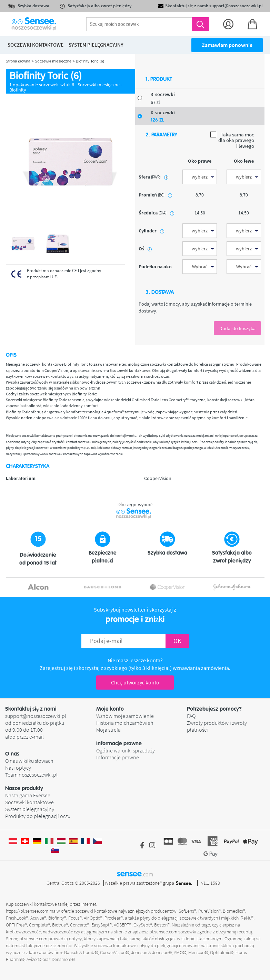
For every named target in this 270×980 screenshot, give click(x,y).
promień (155, 195)
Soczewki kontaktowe (29, 802)
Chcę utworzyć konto (135, 682)
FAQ (191, 716)
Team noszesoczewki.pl (31, 775)
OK (177, 641)
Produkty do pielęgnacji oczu (38, 816)
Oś (145, 249)
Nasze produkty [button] (24, 788)
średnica (156, 213)
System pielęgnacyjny (30, 809)
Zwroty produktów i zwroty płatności (217, 726)
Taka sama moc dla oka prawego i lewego (232, 141)
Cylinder (151, 231)
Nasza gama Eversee (28, 795)
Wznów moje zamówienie (125, 716)
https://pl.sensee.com (27, 911)
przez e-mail (30, 737)
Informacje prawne (118, 757)
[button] (51, 754)
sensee (135, 874)
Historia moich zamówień (125, 723)
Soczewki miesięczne (53, 61)
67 (155, 102)
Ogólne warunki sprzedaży (126, 750)
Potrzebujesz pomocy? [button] (214, 709)
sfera (153, 177)
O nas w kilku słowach (29, 761)
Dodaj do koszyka (237, 328)
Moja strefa (108, 730)
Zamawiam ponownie (227, 45)
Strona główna (18, 61)
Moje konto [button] (110, 709)
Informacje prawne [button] (119, 743)
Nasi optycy (18, 768)
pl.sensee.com (163, 932)
